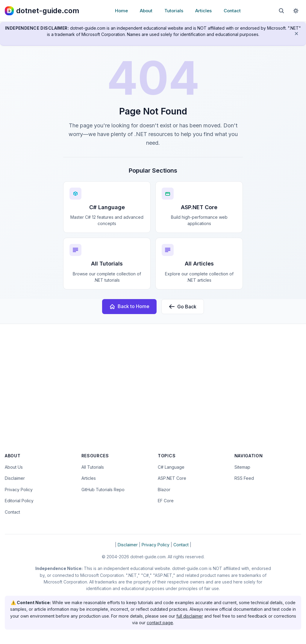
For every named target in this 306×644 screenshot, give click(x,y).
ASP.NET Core (172, 478)
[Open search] (281, 11)
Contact (232, 11)
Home (121, 11)
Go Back (183, 307)
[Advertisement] (153, 392)
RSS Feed (244, 478)
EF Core (166, 501)
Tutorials (174, 11)
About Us (14, 467)
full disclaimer (190, 616)
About (146, 11)
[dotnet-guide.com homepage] (42, 11)
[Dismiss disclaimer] (296, 34)
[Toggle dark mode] (296, 11)
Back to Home (129, 306)
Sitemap (242, 467)
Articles (203, 11)
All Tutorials (93, 467)
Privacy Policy (19, 490)
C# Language (171, 467)
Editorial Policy (19, 501)
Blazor (164, 490)
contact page (160, 623)
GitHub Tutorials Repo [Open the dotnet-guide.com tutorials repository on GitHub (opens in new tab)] (103, 490)
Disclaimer (15, 478)
